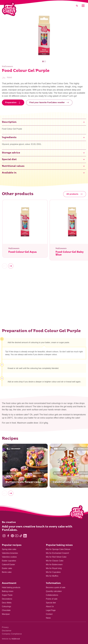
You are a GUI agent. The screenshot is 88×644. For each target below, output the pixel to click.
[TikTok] (21, 536)
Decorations (7, 599)
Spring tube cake (9, 549)
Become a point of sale (56, 587)
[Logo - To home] (77, 513)
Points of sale (52, 599)
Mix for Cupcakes (53, 572)
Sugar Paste (7, 595)
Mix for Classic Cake (55, 561)
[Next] (11, 267)
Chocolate (6, 610)
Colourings (6, 606)
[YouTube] (17, 536)
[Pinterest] (12, 536)
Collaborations (52, 595)
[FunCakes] (9, 9)
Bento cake (7, 572)
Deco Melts (7, 603)
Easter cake (7, 568)
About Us (50, 606)
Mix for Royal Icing (54, 568)
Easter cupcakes (9, 561)
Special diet (51, 603)
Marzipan (6, 614)
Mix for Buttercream (54, 564)
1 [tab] (43, 61)
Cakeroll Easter (8, 564)
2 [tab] (45, 61)
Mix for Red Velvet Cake (56, 557)
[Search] (77, 6)
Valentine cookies (9, 557)
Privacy (5, 627)
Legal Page (51, 610)
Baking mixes (8, 591)
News (48, 618)
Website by (11, 639)
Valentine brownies (10, 553)
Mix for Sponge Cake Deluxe (58, 549)
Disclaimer (7, 631)
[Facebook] (8, 536)
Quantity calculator (54, 591)
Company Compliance (12, 634)
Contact (49, 614)
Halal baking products (11, 587)
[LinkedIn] (25, 536)
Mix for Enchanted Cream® (57, 553)
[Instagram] (4, 536)
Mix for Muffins (52, 576)
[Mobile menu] (83, 6)
